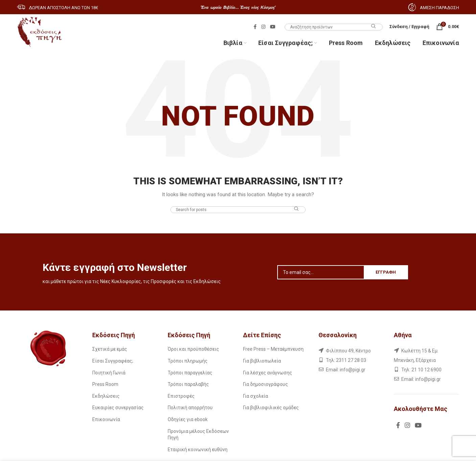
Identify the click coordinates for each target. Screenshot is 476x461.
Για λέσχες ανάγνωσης (268, 373)
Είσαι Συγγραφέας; (113, 361)
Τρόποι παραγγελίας (190, 373)
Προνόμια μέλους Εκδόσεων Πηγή (198, 435)
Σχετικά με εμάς (110, 349)
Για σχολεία (256, 396)
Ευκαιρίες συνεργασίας (118, 408)
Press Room (105, 384)
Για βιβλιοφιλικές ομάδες (271, 408)
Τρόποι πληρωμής (188, 361)
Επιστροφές (181, 396)
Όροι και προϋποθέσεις (193, 349)
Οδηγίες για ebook (188, 419)
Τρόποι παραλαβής (188, 384)
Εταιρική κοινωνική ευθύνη (198, 450)
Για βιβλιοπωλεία (262, 361)
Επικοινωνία (106, 419)
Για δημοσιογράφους (266, 384)
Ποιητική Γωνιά (109, 373)
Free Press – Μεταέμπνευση (273, 349)
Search (374, 26)
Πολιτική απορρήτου (190, 408)
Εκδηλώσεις (106, 396)
